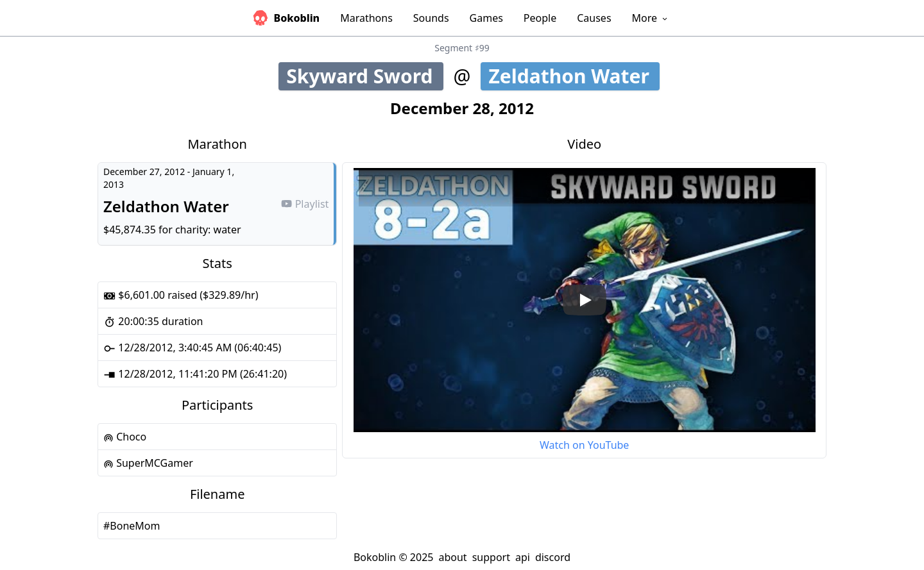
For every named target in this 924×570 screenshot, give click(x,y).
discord (553, 557)
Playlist (305, 204)
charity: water (208, 230)
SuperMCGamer (148, 463)
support (491, 557)
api (523, 557)
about (452, 557)
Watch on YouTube (584, 445)
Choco (125, 437)
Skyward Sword (364, 76)
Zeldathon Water (573, 76)
